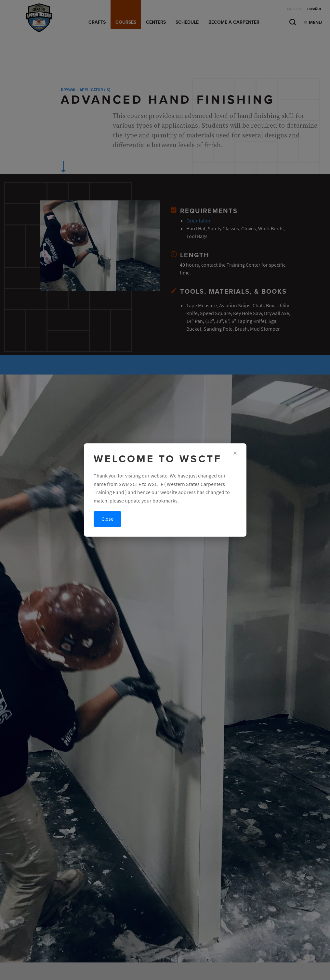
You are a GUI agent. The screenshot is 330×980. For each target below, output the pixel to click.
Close (107, 519)
